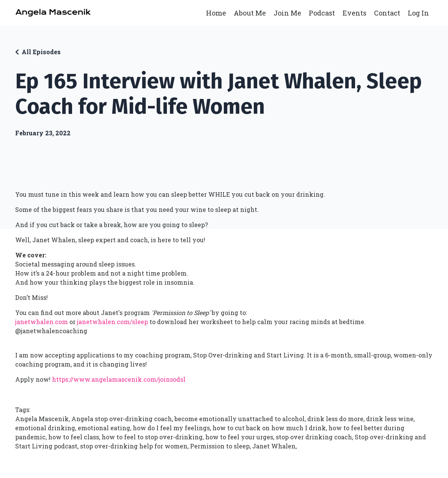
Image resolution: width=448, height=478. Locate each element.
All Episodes (41, 52)
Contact (387, 13)
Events (354, 13)
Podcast (322, 13)
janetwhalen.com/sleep (112, 322)
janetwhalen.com (42, 322)
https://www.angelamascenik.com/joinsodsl (119, 379)
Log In (418, 13)
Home (216, 13)
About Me (250, 13)
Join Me (287, 13)
